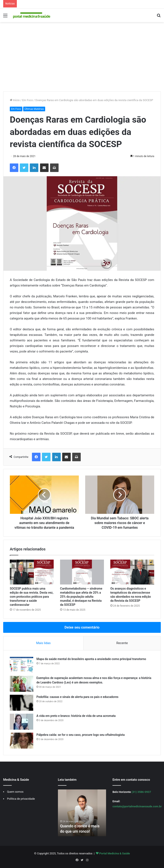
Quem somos (15, 792)
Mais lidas (43, 643)
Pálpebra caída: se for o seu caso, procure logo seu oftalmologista (81, 735)
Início (15, 100)
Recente (122, 643)
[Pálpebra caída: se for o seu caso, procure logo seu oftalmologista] (22, 741)
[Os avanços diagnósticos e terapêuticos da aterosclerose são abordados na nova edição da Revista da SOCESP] (132, 572)
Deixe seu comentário (82, 627)
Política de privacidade (21, 799)
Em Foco (28, 100)
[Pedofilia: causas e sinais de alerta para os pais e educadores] (22, 703)
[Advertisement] (82, 58)
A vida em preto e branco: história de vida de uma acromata (76, 716)
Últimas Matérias (34, 109)
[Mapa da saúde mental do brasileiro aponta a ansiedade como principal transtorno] (22, 665)
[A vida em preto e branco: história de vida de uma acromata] (22, 722)
